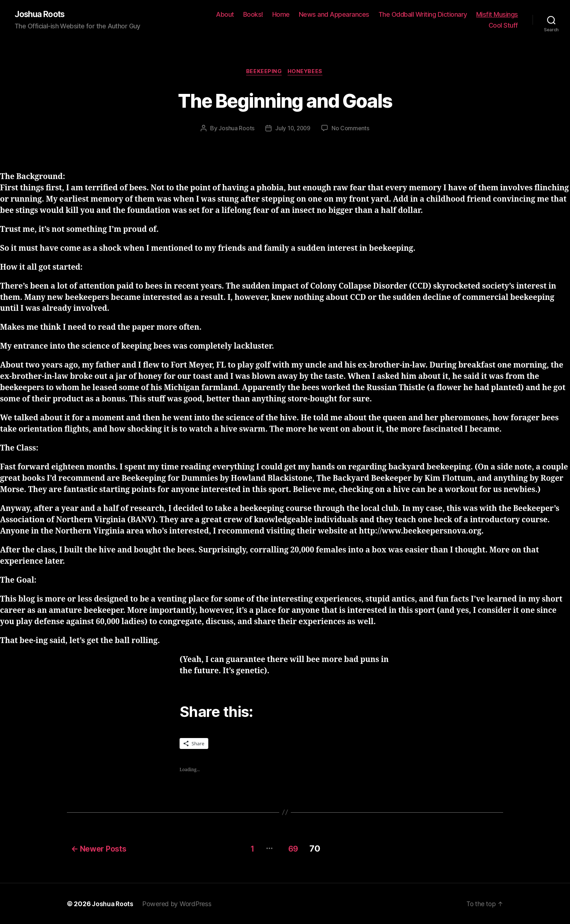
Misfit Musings (497, 15)
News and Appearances (334, 15)
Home (281, 15)
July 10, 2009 (293, 130)
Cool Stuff (503, 26)
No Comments (351, 130)
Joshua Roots (42, 15)
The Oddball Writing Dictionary (423, 15)
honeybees (307, 73)
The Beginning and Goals (285, 101)
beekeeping (264, 73)
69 (295, 848)
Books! (253, 15)
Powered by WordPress (178, 903)
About (225, 15)
